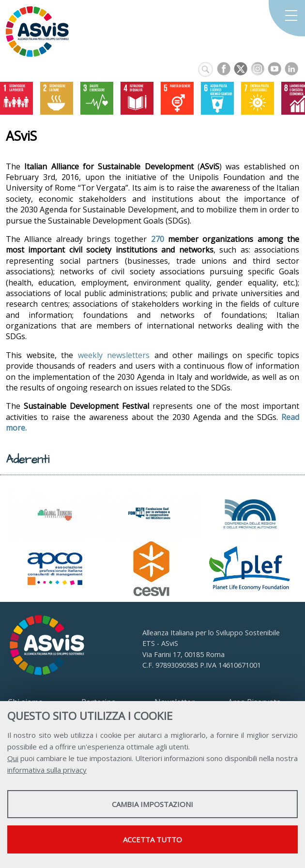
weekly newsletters (114, 355)
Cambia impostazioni (152, 804)
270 (158, 239)
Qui (13, 758)
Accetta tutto (152, 839)
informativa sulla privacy (47, 770)
